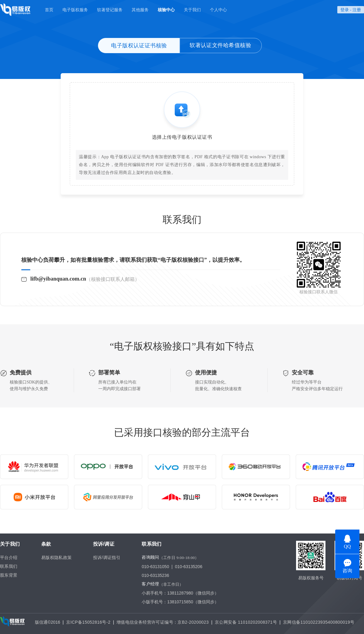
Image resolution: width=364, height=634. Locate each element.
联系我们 (9, 566)
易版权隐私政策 (57, 557)
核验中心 (166, 10)
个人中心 (218, 10)
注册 (357, 10)
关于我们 (192, 10)
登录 (345, 10)
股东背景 (9, 575)
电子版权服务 (75, 10)
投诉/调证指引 (107, 557)
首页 (49, 10)
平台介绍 (9, 557)
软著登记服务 (110, 10)
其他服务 (140, 10)
